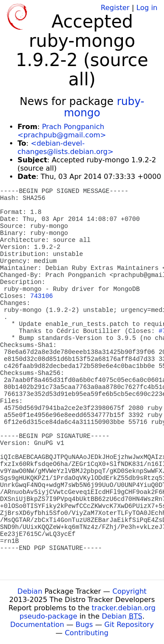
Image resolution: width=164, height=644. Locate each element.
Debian (30, 591)
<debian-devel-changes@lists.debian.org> (65, 147)
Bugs (84, 625)
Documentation (37, 625)
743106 (42, 296)
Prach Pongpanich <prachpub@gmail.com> (62, 131)
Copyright (129, 591)
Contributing (87, 633)
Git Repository (129, 625)
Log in (147, 8)
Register (115, 8)
